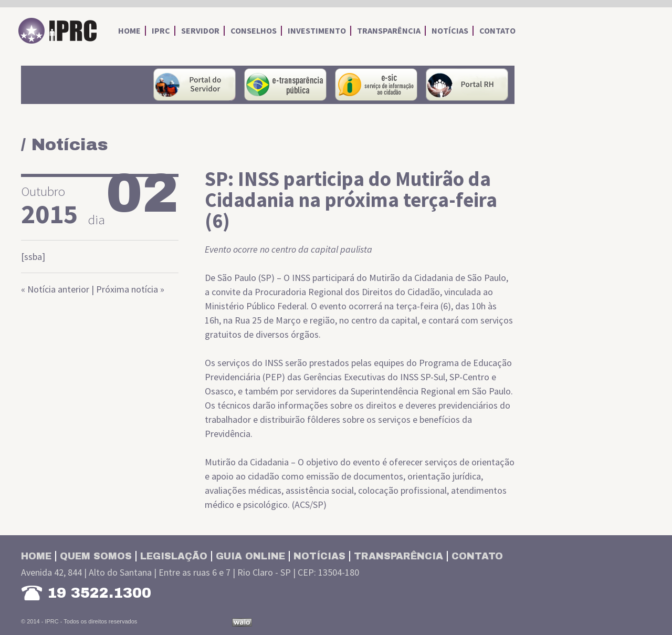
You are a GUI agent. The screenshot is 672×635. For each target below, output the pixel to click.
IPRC (58, 31)
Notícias (319, 556)
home (129, 31)
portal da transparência (285, 85)
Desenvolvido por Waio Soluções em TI (242, 622)
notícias (450, 31)
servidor (200, 31)
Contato (477, 556)
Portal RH (467, 85)
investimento (317, 31)
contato (497, 31)
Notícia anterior (58, 289)
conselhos (254, 31)
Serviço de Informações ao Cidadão (376, 85)
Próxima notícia (127, 289)
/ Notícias (64, 145)
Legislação (174, 556)
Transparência (398, 556)
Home (36, 556)
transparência (389, 31)
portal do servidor (195, 85)
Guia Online (250, 556)
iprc (161, 31)
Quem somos (96, 556)
